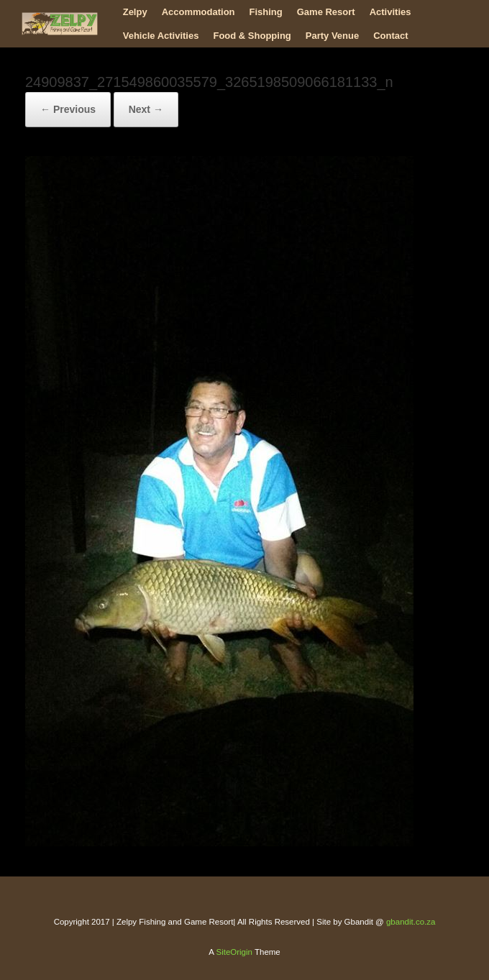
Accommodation (198, 12)
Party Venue (332, 36)
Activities (390, 12)
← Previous (68, 109)
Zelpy (135, 12)
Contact (390, 36)
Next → (146, 109)
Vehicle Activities (161, 36)
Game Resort (326, 12)
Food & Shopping (252, 36)
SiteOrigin (234, 952)
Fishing (266, 12)
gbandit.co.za (411, 922)
